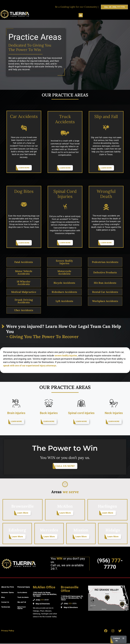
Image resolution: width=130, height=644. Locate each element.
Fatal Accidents (24, 262)
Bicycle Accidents (64, 283)
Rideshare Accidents (64, 292)
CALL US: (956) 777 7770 (114, 7)
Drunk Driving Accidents (24, 301)
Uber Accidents (24, 310)
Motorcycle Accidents (64, 272)
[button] (81, 15)
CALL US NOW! (65, 466)
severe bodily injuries (66, 356)
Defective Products (105, 272)
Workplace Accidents (105, 301)
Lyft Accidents (64, 301)
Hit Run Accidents (105, 283)
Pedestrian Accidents (105, 262)
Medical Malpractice (24, 292)
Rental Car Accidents (105, 292)
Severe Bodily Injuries (64, 262)
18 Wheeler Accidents (24, 283)
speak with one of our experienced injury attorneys (30, 366)
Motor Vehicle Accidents (24, 272)
